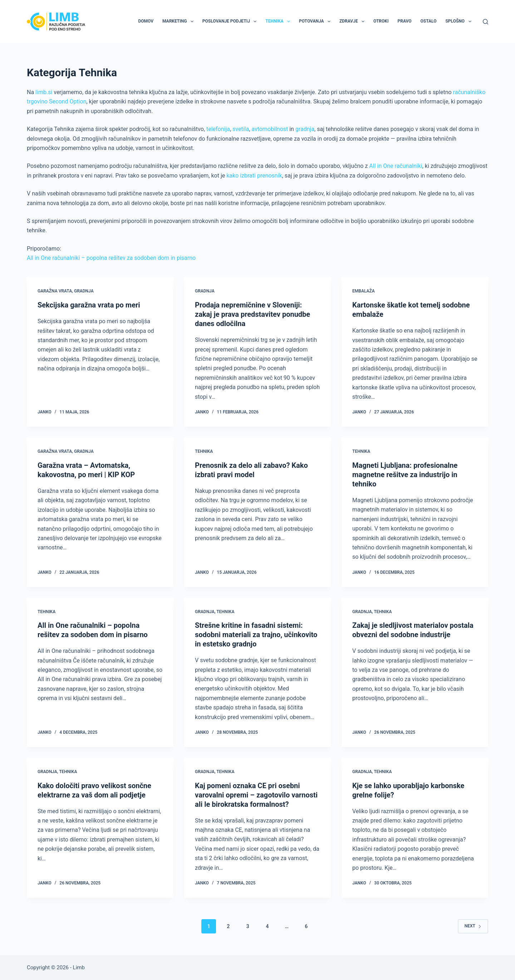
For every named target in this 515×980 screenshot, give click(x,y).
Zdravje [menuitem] (353, 21)
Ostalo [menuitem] (429, 21)
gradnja (305, 129)
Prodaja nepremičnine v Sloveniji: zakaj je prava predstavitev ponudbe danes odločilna (252, 314)
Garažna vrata (55, 291)
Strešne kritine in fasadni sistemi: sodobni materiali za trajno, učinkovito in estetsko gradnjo (256, 635)
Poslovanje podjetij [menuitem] (231, 21)
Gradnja (84, 291)
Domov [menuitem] (146, 21)
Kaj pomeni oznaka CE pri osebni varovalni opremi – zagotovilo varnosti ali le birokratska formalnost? (256, 795)
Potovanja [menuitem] (316, 21)
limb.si (44, 92)
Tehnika (204, 451)
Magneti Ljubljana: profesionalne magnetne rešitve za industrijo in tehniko (405, 475)
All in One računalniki (396, 166)
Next (473, 926)
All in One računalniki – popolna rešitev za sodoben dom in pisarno (111, 258)
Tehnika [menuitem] (279, 21)
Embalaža (364, 291)
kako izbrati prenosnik (254, 176)
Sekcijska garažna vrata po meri (89, 305)
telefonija (218, 129)
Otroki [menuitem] (381, 21)
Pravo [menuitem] (404, 21)
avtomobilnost (270, 129)
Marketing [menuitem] (179, 21)
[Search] (485, 22)
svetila (241, 129)
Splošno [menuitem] (460, 21)
